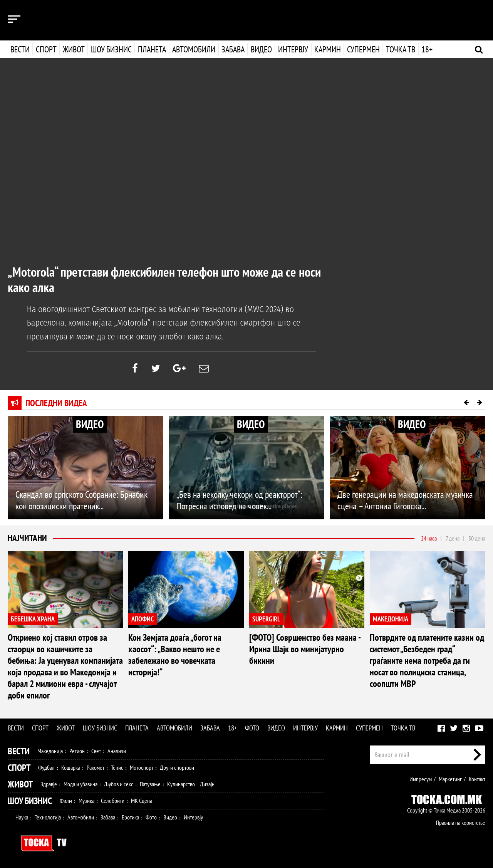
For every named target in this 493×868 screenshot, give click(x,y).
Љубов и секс (119, 784)
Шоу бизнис (111, 49)
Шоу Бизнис (30, 800)
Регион (77, 750)
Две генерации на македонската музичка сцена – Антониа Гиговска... (405, 500)
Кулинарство (181, 784)
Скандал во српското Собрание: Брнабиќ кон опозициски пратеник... (81, 500)
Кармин (327, 49)
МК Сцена (142, 800)
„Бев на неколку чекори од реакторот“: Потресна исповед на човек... (239, 500)
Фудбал (46, 767)
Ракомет (96, 767)
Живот (74, 49)
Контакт (477, 779)
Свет (96, 750)
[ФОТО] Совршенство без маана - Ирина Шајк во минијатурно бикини (305, 649)
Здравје (49, 784)
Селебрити (113, 800)
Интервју (292, 49)
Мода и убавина (80, 784)
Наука (22, 817)
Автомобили (194, 49)
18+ (426, 49)
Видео (261, 49)
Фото (252, 728)
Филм (66, 800)
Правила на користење (461, 822)
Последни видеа (57, 403)
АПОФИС (143, 619)
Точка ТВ (400, 49)
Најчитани (28, 538)
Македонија (50, 750)
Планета (152, 49)
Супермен (363, 49)
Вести (20, 49)
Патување (150, 784)
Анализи (117, 750)
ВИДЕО (90, 424)
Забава (233, 49)
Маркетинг (450, 779)
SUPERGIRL (266, 619)
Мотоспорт (142, 767)
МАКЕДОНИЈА (391, 619)
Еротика (130, 817)
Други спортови (177, 767)
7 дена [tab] (453, 538)
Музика (86, 800)
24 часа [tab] (429, 538)
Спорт (46, 49)
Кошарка (71, 767)
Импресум (421, 779)
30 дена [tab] (477, 538)
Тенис (117, 767)
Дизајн (207, 784)
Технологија (48, 817)
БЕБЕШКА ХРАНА (33, 619)
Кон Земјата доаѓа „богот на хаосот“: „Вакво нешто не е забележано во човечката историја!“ (175, 654)
